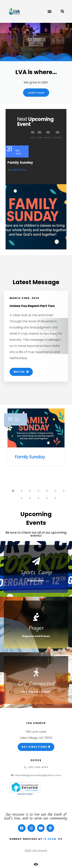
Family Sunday (30, 457)
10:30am (50, 839)
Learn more (36, 93)
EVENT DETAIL (19, 170)
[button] (49, 11)
